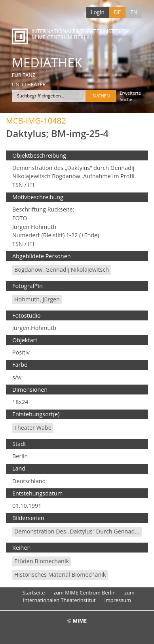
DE (117, 12)
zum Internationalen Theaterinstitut (79, 596)
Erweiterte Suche (130, 96)
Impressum (118, 600)
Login (97, 12)
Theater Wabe (33, 428)
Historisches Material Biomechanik (60, 574)
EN (134, 12)
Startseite (34, 593)
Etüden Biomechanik (42, 561)
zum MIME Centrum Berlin (85, 593)
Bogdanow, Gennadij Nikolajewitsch (62, 270)
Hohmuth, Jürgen (37, 299)
